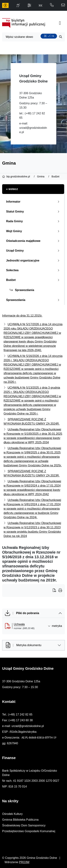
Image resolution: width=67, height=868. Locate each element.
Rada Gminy (33, 221)
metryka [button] (55, 626)
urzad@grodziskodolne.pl (28, 726)
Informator (33, 202)
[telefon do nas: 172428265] (52, 5)
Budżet (33, 280)
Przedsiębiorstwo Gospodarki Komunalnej (29, 831)
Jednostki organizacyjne (33, 260)
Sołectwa (33, 270)
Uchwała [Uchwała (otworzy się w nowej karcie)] (19, 624)
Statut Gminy (33, 212)
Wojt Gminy (33, 231)
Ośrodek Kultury (12, 814)
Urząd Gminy (33, 251)
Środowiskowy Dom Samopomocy (24, 825)
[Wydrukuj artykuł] (56, 591)
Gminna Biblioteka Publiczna (20, 820)
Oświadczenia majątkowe (33, 241)
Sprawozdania (22, 290)
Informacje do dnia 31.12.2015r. (22, 316)
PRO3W (24, 862)
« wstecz (12, 189)
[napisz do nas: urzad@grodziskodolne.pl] (63, 5)
